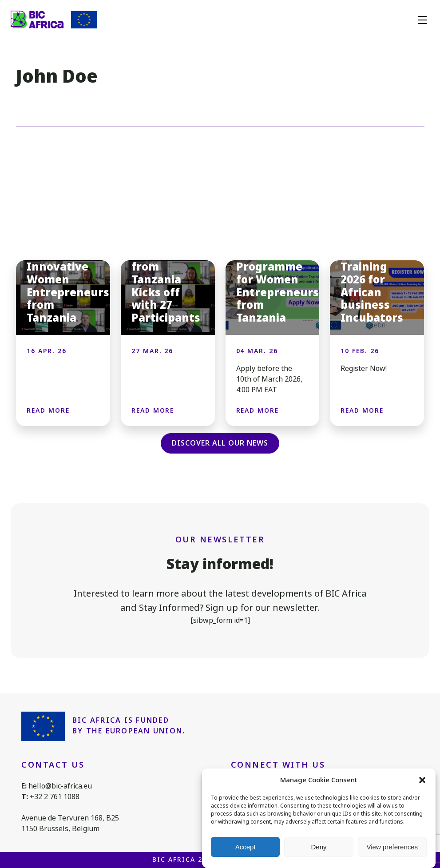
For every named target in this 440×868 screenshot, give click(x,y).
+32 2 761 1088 (55, 797)
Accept (246, 847)
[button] (422, 780)
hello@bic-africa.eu (60, 786)
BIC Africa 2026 (184, 860)
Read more (48, 410)
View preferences (392, 847)
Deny (319, 847)
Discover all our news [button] (220, 443)
